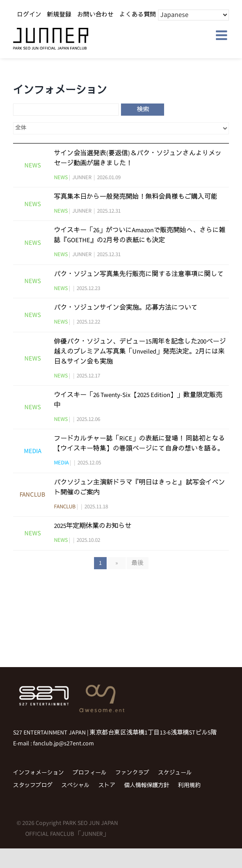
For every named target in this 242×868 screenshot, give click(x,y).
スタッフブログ (33, 786)
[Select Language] (193, 15)
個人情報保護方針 (147, 786)
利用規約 (189, 786)
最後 (138, 563)
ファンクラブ (132, 773)
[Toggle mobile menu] (222, 35)
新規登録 (59, 15)
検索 (143, 110)
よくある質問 (138, 15)
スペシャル (76, 786)
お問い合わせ (95, 15)
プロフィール (90, 773)
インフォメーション (39, 773)
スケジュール (175, 773)
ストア (107, 786)
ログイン (29, 15)
